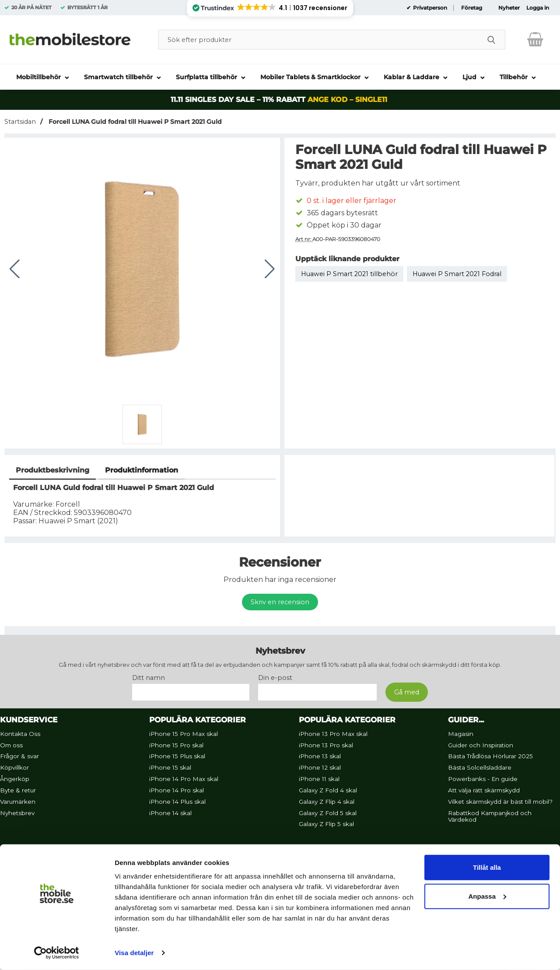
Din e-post (275, 678)
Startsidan (20, 122)
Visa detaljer (134, 953)
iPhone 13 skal (320, 756)
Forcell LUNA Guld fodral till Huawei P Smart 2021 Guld (134, 122)
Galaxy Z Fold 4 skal (328, 790)
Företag (472, 8)
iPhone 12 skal (320, 767)
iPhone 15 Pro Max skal (184, 734)
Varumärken (18, 802)
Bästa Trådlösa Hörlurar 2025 (490, 756)
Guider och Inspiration (481, 745)
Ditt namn (149, 678)
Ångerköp (15, 779)
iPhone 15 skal (170, 767)
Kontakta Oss (20, 734)
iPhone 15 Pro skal (176, 745)
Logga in (538, 8)
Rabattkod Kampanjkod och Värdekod (490, 816)
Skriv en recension (280, 602)
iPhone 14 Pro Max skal (184, 779)
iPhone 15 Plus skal (177, 756)
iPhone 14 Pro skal (177, 790)
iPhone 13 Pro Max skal (333, 734)
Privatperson (429, 8)
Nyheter (509, 8)
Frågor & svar (19, 756)
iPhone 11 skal (319, 779)
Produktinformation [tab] (142, 470)
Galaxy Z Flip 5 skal (326, 824)
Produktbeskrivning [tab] (52, 470)
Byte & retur (18, 790)
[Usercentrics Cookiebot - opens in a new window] (57, 953)
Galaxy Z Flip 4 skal (327, 802)
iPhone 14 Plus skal (177, 802)
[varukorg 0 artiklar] (535, 39)
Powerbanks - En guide (483, 779)
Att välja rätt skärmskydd (484, 790)
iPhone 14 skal (170, 813)
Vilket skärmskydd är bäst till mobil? (500, 802)
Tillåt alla (487, 867)
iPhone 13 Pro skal (326, 745)
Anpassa (487, 896)
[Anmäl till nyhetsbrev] (407, 692)
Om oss (11, 745)
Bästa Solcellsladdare (480, 767)
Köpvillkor (14, 767)
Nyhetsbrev (17, 813)
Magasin (461, 734)
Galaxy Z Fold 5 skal (328, 813)
